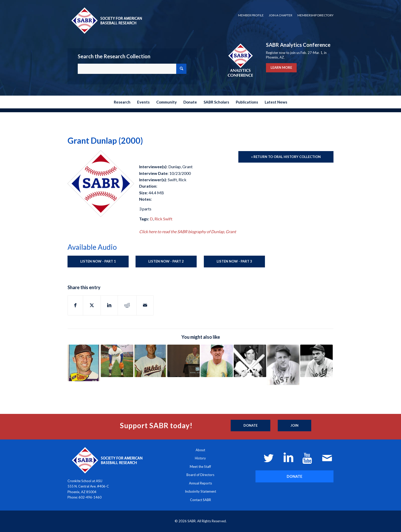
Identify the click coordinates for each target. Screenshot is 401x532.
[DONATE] (294, 476)
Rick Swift (163, 219)
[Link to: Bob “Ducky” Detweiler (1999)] (316, 361)
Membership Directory (315, 15)
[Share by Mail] (145, 305)
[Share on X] (92, 305)
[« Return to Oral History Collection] (286, 157)
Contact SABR (201, 500)
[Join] (294, 426)
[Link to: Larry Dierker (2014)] (183, 361)
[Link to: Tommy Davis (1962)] (117, 361)
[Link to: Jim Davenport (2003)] (84, 363)
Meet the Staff (200, 467)
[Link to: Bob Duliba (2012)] (217, 361)
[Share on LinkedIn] (109, 305)
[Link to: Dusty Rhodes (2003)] (250, 361)
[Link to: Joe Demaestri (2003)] (150, 361)
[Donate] (250, 426)
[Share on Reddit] (127, 305)
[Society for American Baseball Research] (106, 20)
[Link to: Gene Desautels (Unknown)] (283, 365)
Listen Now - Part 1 (98, 261)
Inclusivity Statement (201, 491)
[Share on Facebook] (75, 305)
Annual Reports (201, 483)
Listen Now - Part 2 (166, 261)
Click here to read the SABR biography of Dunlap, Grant (188, 231)
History (200, 458)
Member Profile (251, 15)
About (200, 450)
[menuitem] (251, 15)
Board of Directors (200, 475)
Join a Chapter (281, 15)
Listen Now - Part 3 (234, 261)
